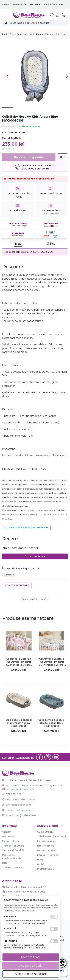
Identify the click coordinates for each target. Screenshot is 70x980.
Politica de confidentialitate (12, 857)
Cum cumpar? (45, 832)
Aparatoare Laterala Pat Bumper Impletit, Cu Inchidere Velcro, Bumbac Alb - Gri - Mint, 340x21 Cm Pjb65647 (51, 662)
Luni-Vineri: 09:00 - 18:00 (19, 799)
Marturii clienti (11, 841)
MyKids (16, 138)
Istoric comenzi (46, 846)
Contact (7, 832)
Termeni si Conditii (13, 850)
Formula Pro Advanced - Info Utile (26, 892)
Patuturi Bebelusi (45, 34)
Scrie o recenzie (29, 127)
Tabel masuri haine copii (52, 836)
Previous (7, 76)
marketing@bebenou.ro (18, 810)
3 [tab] (30, 111)
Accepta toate (31, 957)
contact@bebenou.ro (17, 805)
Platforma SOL (46, 869)
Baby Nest (61, 34)
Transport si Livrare (13, 846)
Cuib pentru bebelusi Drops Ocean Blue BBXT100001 (51, 723)
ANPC (40, 864)
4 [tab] (40, 111)
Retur (5, 863)
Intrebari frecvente (48, 855)
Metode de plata (47, 841)
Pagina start (8, 34)
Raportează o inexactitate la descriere (26, 528)
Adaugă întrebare (17, 585)
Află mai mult (29, 910)
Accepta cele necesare (31, 974)
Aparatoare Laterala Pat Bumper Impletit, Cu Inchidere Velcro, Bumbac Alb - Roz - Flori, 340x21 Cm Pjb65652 (19, 662)
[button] (6, 15)
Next (67, 76)
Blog (40, 860)
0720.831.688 (12, 794)
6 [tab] (62, 111)
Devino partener (47, 850)
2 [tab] (19, 111)
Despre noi (8, 836)
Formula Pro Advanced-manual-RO (26, 887)
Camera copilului (25, 34)
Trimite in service (12, 867)
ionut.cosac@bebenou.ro (19, 815)
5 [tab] (51, 111)
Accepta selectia (31, 966)
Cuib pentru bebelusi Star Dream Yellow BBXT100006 (19, 723)
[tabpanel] (35, 75)
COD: (5, 133)
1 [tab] (8, 110)
